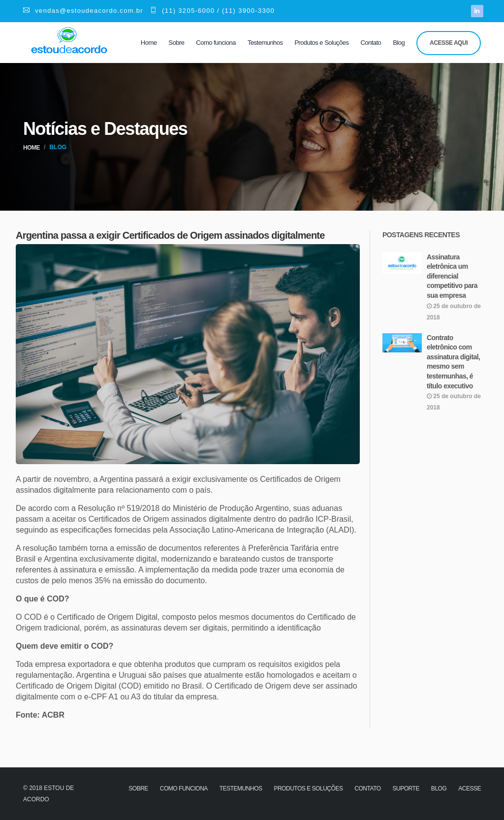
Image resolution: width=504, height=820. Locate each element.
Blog (399, 43)
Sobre (176, 43)
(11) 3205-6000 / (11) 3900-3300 (212, 11)
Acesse (470, 788)
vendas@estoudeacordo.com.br (83, 11)
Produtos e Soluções (321, 43)
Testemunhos (265, 43)
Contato (371, 43)
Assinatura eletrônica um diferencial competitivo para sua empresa (452, 276)
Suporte (406, 788)
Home (149, 43)
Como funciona (216, 43)
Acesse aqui (449, 43)
